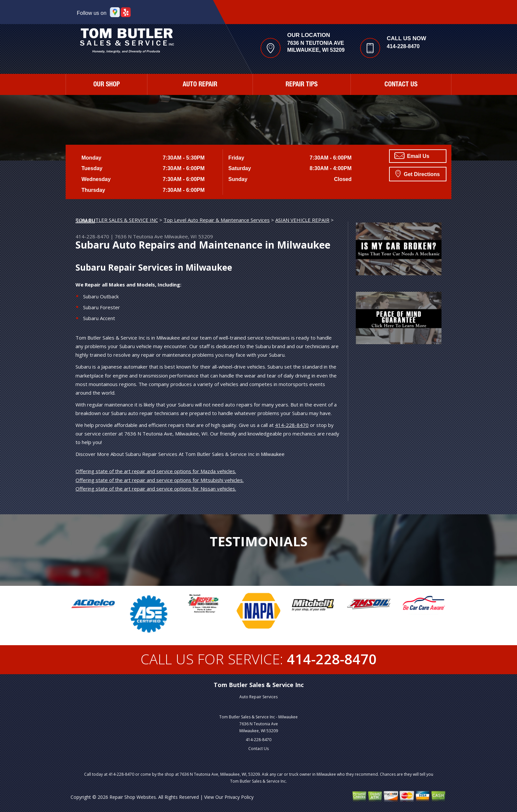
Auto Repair (200, 85)
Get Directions (418, 173)
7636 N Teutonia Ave (139, 236)
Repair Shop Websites (133, 797)
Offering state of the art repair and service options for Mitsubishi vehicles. (160, 480)
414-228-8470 (403, 46)
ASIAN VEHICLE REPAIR (302, 220)
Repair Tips (302, 85)
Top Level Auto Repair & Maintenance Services (217, 220)
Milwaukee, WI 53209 (189, 236)
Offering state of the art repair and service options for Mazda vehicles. (156, 471)
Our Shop (106, 85)
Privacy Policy (239, 797)
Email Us (412, 156)
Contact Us (401, 85)
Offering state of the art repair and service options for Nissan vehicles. (156, 489)
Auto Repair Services (258, 697)
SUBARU (85, 221)
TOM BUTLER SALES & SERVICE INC (117, 220)
